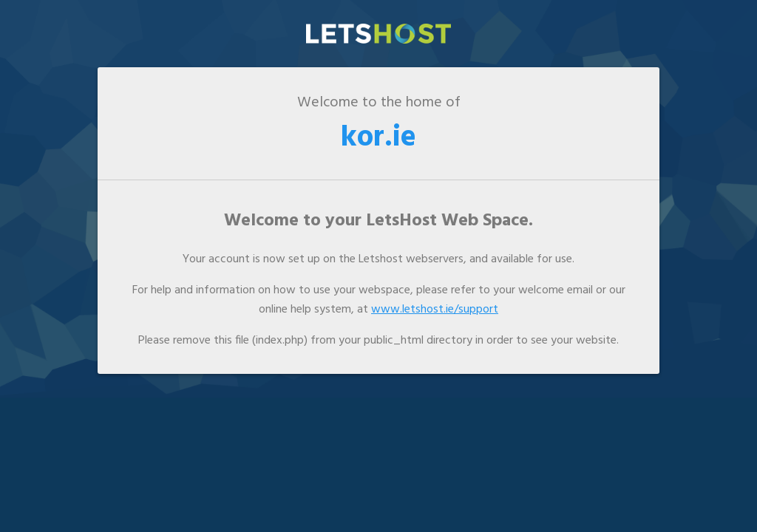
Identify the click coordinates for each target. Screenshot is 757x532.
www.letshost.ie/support (435, 310)
